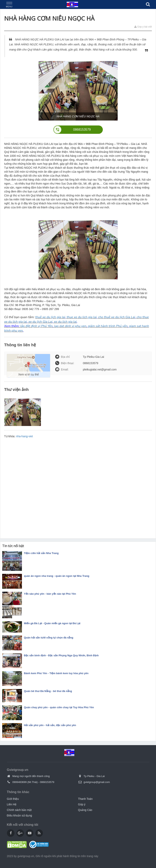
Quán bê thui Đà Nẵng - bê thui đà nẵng (48, 691)
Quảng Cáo (85, 810)
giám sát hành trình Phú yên (108, 326)
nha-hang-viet (25, 436)
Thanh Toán (85, 799)
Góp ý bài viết (143, 27)
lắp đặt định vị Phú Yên (36, 326)
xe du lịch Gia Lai (40, 322)
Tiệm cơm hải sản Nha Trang (41, 553)
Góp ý (82, 804)
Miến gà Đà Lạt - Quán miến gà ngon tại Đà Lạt (52, 623)
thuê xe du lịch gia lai (50, 317)
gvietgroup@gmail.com (97, 782)
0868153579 (47, 782)
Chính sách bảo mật (19, 810)
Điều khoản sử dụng (19, 815)
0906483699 (20, 782)
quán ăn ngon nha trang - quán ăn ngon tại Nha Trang (57, 576)
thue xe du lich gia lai (82, 317)
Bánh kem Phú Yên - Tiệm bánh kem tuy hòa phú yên (56, 673)
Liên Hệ (12, 804)
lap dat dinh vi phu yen (70, 326)
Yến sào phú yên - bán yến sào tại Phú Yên (50, 594)
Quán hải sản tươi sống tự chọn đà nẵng (49, 638)
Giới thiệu (13, 799)
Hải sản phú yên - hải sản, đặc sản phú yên (50, 725)
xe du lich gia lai (65, 322)
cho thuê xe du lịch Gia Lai (117, 317)
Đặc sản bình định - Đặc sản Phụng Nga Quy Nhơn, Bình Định (61, 655)
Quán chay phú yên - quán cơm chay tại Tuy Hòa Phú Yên (59, 707)
